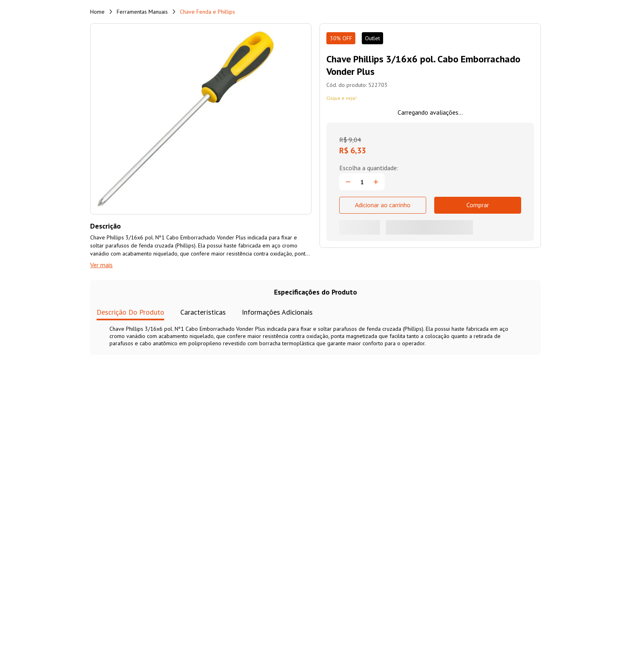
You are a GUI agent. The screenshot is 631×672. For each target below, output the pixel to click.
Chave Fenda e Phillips (207, 12)
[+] (376, 182)
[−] (348, 182)
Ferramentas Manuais (142, 12)
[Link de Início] (97, 12)
